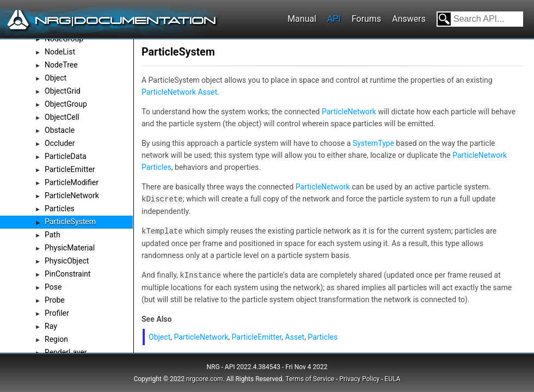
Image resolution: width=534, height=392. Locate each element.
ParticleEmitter (70, 169)
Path (53, 235)
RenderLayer (66, 352)
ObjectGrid (63, 91)
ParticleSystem (70, 222)
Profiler (57, 313)
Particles (60, 209)
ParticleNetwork (72, 195)
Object (56, 78)
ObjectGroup (66, 104)
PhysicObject (67, 261)
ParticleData (66, 156)
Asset (207, 92)
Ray (51, 326)
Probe (55, 300)
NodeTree (61, 65)
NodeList (60, 52)
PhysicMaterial (70, 248)
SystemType (373, 143)
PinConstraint (67, 274)
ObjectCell (62, 117)
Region (56, 339)
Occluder (60, 143)
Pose (53, 287)
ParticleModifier (72, 182)
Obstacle (60, 130)
